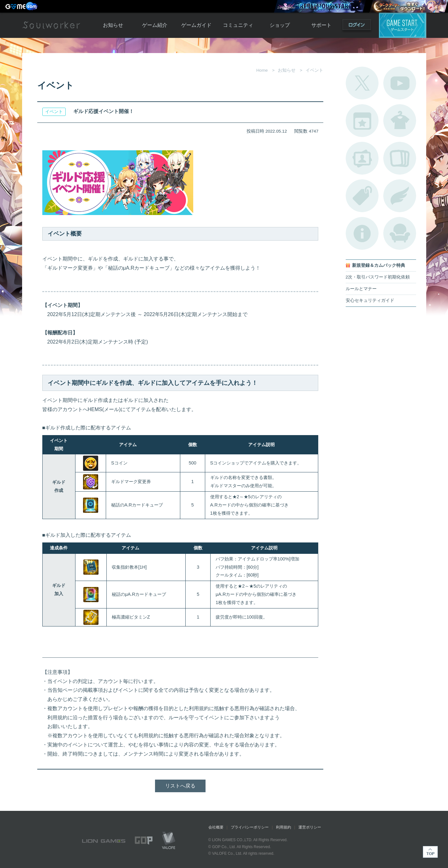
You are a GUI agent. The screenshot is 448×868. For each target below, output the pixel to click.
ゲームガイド (196, 25)
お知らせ (113, 25)
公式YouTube (400, 83)
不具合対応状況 (362, 233)
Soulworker (51, 25)
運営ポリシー (310, 827)
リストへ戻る (180, 786)
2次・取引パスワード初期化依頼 (378, 277)
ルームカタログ (400, 233)
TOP (430, 852)
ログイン (357, 26)
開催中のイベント (362, 121)
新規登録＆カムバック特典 (379, 265)
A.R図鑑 (400, 158)
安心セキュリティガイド (370, 300)
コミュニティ (238, 25)
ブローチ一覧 (400, 196)
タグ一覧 (362, 196)
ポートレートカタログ (362, 158)
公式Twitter (362, 83)
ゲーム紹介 (155, 25)
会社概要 (216, 827)
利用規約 (284, 827)
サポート (321, 25)
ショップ (280, 25)
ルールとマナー (361, 289)
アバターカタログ (400, 121)
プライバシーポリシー (250, 827)
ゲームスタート (403, 25)
